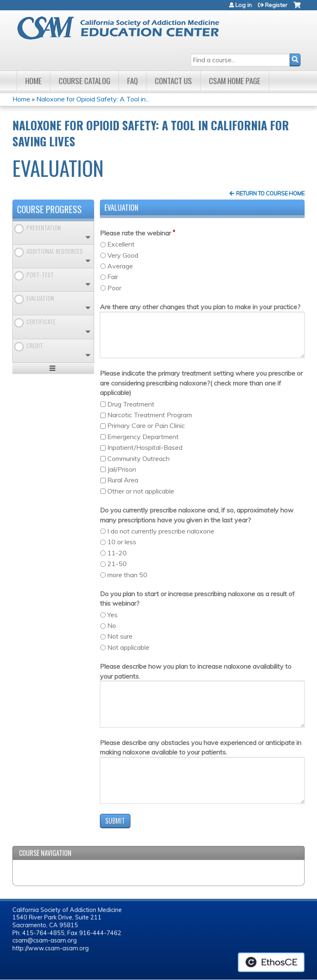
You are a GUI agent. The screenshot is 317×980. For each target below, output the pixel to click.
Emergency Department (143, 437)
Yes (112, 615)
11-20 (117, 553)
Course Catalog (84, 81)
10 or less (122, 542)
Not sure (120, 636)
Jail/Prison (122, 469)
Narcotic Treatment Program (150, 415)
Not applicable (128, 647)
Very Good (123, 255)
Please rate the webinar (135, 233)
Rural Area (123, 480)
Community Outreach (138, 458)
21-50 (117, 564)
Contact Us (173, 81)
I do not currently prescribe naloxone (161, 531)
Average (120, 266)
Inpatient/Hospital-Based (145, 447)
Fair (113, 277)
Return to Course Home (270, 193)
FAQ (132, 81)
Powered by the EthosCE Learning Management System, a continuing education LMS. (271, 962)
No (112, 625)
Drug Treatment (131, 404)
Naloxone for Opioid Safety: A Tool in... (93, 99)
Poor (114, 288)
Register (276, 5)
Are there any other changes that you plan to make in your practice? (200, 307)
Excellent (121, 244)
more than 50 (127, 575)
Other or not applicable (141, 491)
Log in (244, 5)
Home (33, 81)
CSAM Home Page (235, 81)
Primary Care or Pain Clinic (146, 425)
